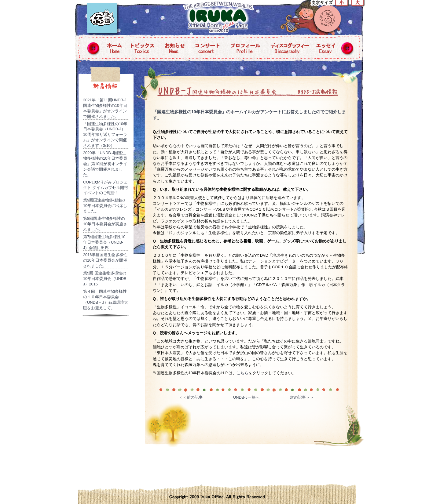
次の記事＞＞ (302, 397)
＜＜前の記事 (191, 397)
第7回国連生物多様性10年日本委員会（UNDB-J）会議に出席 (104, 242)
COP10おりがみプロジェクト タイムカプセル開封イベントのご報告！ (106, 188)
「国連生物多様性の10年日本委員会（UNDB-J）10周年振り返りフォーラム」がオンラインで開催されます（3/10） (105, 135)
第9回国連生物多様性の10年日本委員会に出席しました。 (105, 206)
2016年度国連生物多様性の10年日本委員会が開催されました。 (105, 260)
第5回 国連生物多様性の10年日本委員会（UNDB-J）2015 (105, 279)
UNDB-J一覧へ (246, 397)
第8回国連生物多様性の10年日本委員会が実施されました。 (105, 224)
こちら (242, 373)
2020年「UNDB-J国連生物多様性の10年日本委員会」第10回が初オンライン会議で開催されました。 (105, 164)
